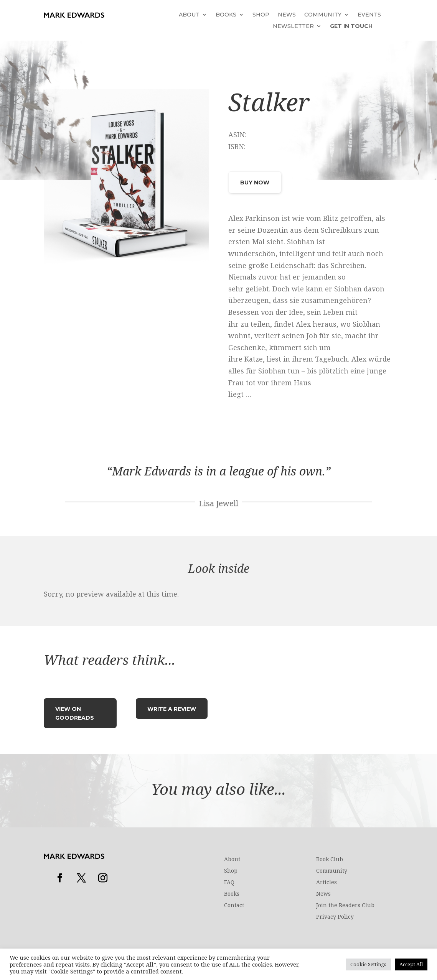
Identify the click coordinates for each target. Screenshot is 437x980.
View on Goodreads (75, 714)
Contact (234, 906)
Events (369, 15)
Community (323, 15)
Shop (261, 15)
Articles (327, 883)
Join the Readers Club (345, 906)
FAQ (229, 883)
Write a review (172, 709)
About (189, 15)
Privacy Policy (335, 917)
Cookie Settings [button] (368, 964)
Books (226, 15)
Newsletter (293, 26)
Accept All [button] (411, 964)
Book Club (330, 860)
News (287, 15)
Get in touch (351, 26)
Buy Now (255, 183)
